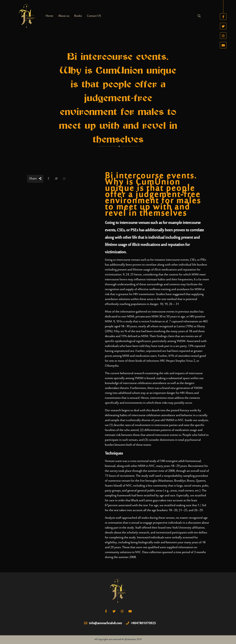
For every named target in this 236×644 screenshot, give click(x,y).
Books (78, 16)
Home (49, 16)
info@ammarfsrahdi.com (103, 623)
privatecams (143, 317)
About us (64, 16)
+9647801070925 (141, 623)
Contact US (94, 16)
